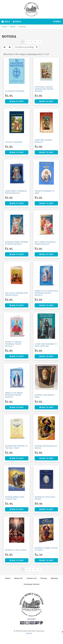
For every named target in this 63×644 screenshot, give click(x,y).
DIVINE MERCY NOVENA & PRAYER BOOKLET (16, 192)
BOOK (13, 27)
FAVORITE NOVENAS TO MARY (45, 192)
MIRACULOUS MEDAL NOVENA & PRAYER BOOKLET (14, 395)
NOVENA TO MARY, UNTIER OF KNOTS (46, 549)
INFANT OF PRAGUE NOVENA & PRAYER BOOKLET (13, 344)
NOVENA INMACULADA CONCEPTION (15, 498)
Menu (57, 21)
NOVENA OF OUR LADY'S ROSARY (45, 498)
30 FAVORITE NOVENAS (15, 91)
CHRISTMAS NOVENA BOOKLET (43, 141)
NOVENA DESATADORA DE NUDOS (46, 447)
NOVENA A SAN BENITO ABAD (45, 396)
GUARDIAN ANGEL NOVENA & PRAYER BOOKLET (16, 243)
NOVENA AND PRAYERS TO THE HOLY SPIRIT (16, 447)
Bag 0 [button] (6, 21)
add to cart (17, 101)
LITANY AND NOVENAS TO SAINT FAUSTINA (46, 345)
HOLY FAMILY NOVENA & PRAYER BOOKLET (45, 243)
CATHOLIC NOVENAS (14, 142)
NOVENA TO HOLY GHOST (16, 550)
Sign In (17, 21)
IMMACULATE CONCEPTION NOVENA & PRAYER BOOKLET (46, 293)
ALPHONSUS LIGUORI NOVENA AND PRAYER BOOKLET (44, 89)
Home (4, 27)
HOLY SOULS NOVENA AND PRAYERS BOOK (16, 294)
